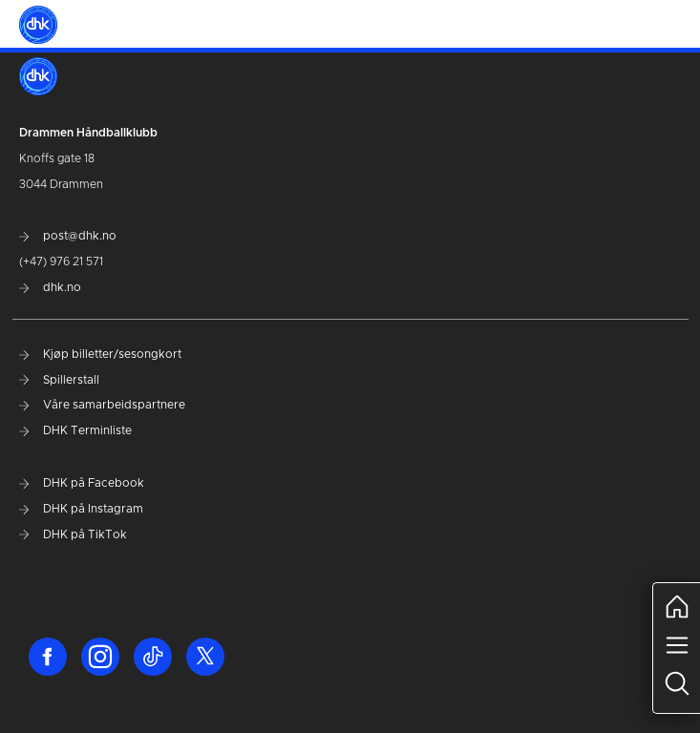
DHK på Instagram (81, 509)
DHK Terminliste (75, 430)
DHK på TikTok (73, 534)
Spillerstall (59, 380)
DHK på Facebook (82, 483)
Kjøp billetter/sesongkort (100, 354)
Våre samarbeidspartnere (102, 405)
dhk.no (50, 287)
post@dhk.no (68, 236)
